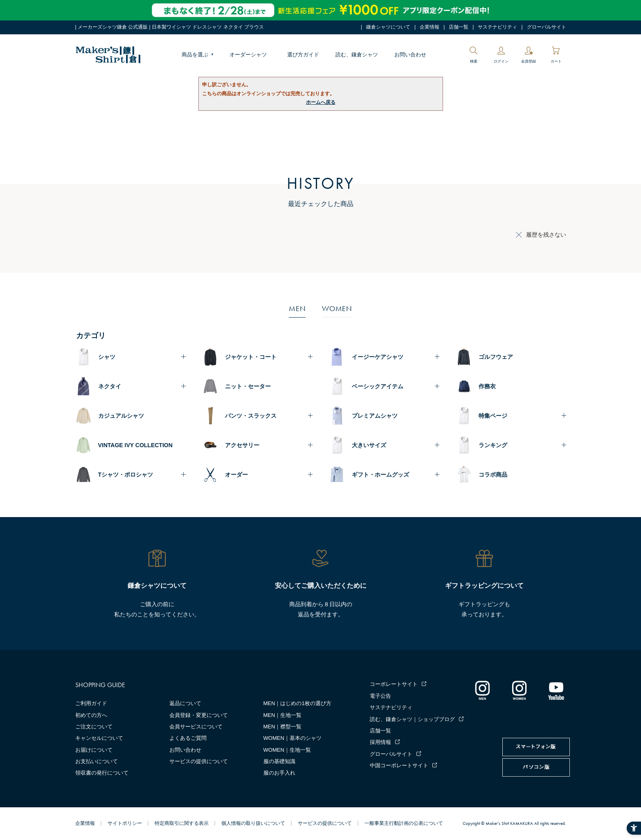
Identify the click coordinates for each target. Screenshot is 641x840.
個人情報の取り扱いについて (253, 823)
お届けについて (94, 750)
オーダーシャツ (248, 55)
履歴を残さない (546, 235)
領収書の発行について (102, 773)
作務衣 (487, 386)
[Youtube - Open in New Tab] (556, 690)
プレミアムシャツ (375, 416)
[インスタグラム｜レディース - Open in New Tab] (519, 690)
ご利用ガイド (91, 703)
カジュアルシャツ (121, 416)
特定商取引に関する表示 (182, 823)
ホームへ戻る (321, 102)
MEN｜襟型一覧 (283, 727)
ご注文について (94, 727)
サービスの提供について (199, 761)
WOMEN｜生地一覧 (287, 750)
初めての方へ (91, 715)
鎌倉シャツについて (388, 27)
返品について (185, 703)
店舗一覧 (459, 27)
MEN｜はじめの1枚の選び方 (297, 703)
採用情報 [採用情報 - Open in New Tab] (380, 742)
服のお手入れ (279, 773)
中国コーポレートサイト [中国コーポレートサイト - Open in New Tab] (399, 765)
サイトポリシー (125, 823)
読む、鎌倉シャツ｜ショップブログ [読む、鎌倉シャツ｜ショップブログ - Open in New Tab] (412, 719)
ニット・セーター (248, 386)
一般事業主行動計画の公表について (404, 823)
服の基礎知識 (279, 761)
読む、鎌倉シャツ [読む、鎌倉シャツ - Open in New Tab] (357, 55)
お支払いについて (97, 761)
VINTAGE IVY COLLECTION (135, 445)
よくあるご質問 (188, 738)
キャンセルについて (99, 738)
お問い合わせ (410, 55)
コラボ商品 (493, 475)
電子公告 (380, 696)
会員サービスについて (196, 727)
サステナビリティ (497, 27)
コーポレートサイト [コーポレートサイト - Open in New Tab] (394, 684)
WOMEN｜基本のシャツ (292, 738)
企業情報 (430, 27)
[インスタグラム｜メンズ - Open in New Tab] (482, 690)
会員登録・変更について (199, 715)
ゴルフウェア (496, 357)
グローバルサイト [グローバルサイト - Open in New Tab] (547, 27)
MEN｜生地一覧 (283, 715)
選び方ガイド (303, 55)
